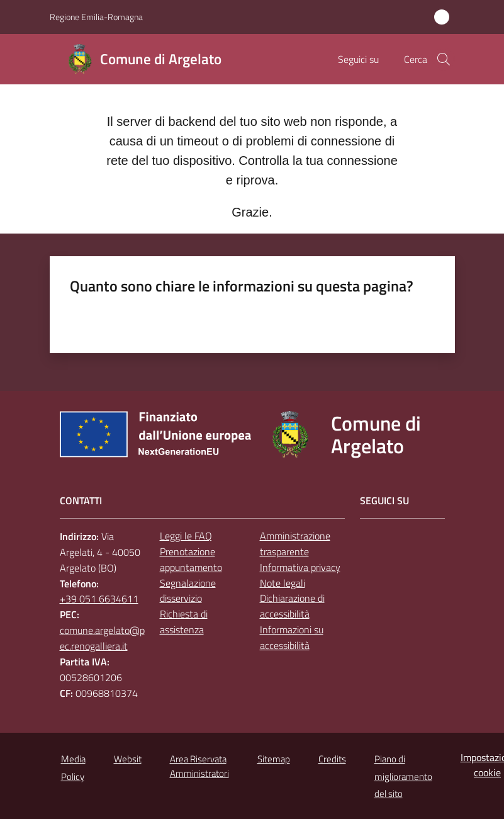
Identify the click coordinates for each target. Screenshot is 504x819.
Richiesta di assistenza (184, 622)
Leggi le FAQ (186, 536)
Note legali (283, 583)
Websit (128, 759)
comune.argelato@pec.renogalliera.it (102, 638)
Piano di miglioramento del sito (403, 777)
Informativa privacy (300, 567)
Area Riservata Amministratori (199, 766)
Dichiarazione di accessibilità (292, 606)
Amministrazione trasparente (295, 544)
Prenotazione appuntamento (191, 559)
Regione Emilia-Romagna (96, 17)
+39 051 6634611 (99, 599)
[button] (444, 59)
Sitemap (274, 759)
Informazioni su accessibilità (292, 637)
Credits (332, 759)
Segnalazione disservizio (188, 591)
